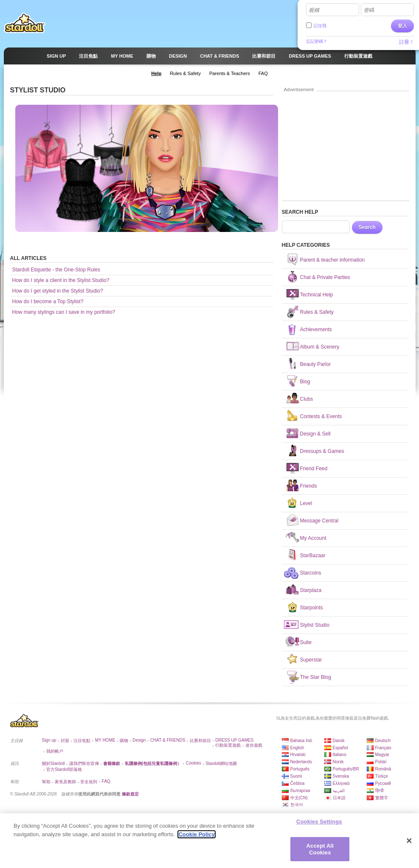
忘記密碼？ (317, 41)
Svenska (341, 776)
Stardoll (25, 23)
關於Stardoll (53, 763)
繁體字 (382, 798)
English (297, 748)
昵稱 (314, 10)
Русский (383, 783)
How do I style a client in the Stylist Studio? (61, 280)
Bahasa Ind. (302, 741)
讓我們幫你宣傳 (84, 763)
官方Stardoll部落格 (64, 769)
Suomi (296, 776)
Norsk (338, 762)
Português (300, 769)
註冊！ (407, 42)
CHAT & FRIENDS (168, 740)
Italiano (340, 755)
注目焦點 (82, 741)
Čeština (298, 783)
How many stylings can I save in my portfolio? (64, 312)
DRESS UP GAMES (234, 740)
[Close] (409, 844)
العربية (339, 791)
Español (340, 748)
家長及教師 (65, 782)
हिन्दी (380, 791)
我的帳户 (55, 751)
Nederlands (301, 762)
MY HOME (105, 740)
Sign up (49, 740)
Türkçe (382, 776)
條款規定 (130, 794)
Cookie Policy (196, 838)
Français (383, 748)
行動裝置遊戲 (228, 745)
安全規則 (89, 782)
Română (383, 769)
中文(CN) (299, 798)
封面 (65, 741)
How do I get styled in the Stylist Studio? (58, 291)
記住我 (320, 26)
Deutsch (383, 741)
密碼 (369, 10)
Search (367, 227)
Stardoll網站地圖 (221, 763)
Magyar (382, 755)
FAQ (106, 781)
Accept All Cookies (320, 853)
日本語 (339, 798)
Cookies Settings (319, 825)
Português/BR (346, 769)
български (300, 791)
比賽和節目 (200, 741)
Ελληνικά (341, 783)
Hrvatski (298, 755)
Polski (381, 762)
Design (139, 740)
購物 (124, 741)
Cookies (194, 763)
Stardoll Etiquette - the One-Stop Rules (56, 270)
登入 (402, 26)
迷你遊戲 (254, 745)
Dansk (339, 741)
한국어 (297, 805)
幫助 (46, 782)
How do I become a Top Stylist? (48, 301)
